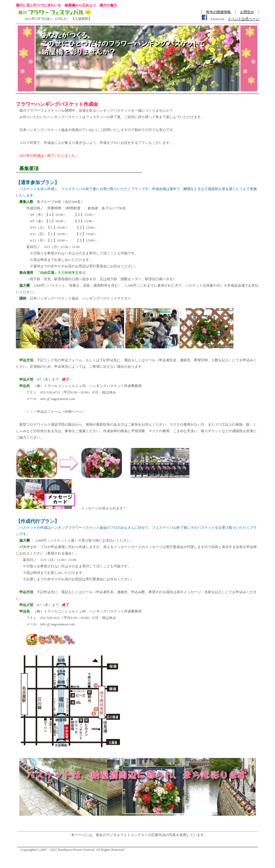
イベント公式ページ (243, 19)
